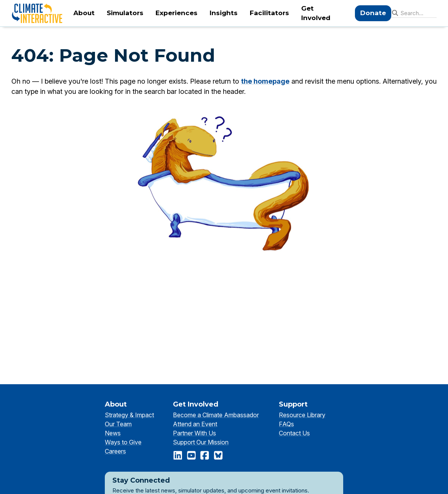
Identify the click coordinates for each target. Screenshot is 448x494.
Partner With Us (194, 433)
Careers (115, 451)
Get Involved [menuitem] (316, 13)
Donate (373, 13)
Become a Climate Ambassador (216, 415)
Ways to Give (123, 442)
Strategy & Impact (129, 415)
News (113, 433)
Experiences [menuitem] (177, 13)
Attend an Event (195, 424)
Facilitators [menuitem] (269, 13)
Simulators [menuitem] (125, 13)
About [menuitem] (84, 13)
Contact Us (294, 433)
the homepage (265, 81)
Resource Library (302, 415)
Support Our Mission (201, 442)
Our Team (118, 424)
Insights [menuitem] (224, 13)
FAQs (286, 424)
